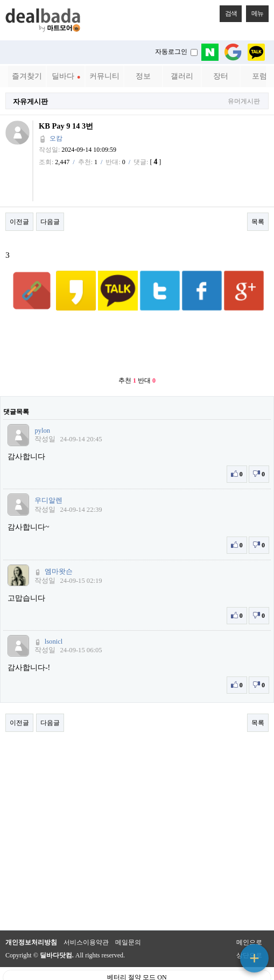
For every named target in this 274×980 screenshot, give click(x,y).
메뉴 (255, 11)
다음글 (50, 222)
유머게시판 (244, 101)
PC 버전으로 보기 (137, 969)
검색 (228, 11)
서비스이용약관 (86, 916)
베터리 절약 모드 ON (137, 951)
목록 (258, 222)
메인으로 (249, 916)
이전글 (19, 222)
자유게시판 (30, 101)
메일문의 (128, 916)
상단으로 (249, 929)
